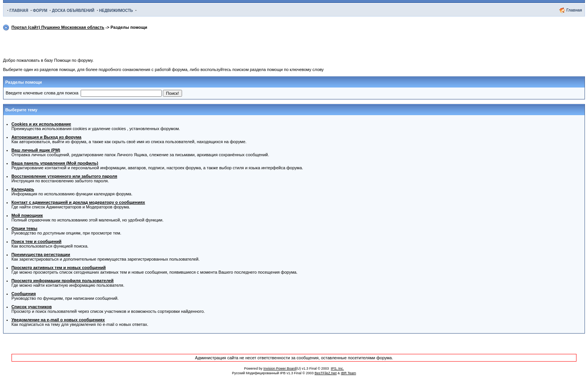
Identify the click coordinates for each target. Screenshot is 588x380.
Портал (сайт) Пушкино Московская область (58, 27)
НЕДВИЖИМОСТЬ (116, 11)
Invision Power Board (280, 368)
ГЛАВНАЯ (19, 11)
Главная (574, 10)
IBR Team (349, 373)
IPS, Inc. (337, 368)
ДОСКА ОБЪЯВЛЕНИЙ (73, 11)
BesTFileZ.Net (326, 373)
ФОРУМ (40, 11)
